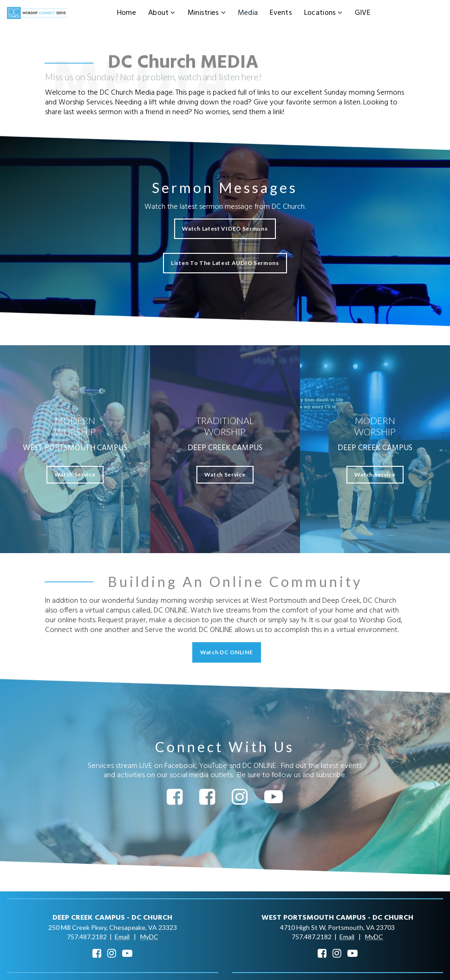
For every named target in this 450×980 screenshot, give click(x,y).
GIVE (363, 13)
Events (281, 13)
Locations (323, 13)
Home (127, 13)
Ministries (207, 13)
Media (248, 13)
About (162, 13)
